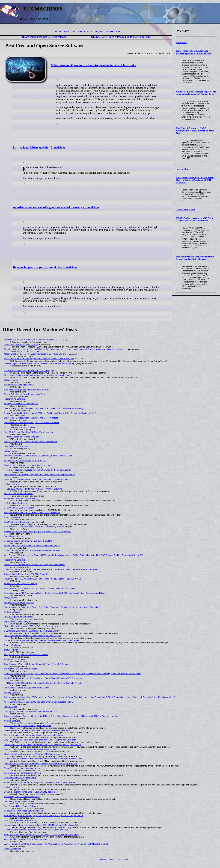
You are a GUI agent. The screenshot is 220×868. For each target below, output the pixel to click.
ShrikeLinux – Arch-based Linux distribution (23, 814)
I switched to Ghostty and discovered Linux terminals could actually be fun (37, 482)
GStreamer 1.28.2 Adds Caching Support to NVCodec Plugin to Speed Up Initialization (43, 747)
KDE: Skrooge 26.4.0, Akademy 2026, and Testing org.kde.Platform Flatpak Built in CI (42, 582)
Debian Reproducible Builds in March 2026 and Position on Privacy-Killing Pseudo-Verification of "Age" (50, 416)
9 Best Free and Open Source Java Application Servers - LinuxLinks (93, 65)
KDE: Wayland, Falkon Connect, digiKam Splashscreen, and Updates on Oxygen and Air (44, 818)
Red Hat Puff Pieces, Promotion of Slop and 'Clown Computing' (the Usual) (38, 534)
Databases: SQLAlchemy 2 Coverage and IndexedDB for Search (33, 553)
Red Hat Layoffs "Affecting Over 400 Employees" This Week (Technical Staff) (38, 366)
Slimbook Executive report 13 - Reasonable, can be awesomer (32, 515)
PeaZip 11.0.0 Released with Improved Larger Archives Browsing (33, 492)
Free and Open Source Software (19, 496)
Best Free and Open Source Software (21, 809)
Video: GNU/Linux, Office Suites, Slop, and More (26, 842)
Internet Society (184, 169)
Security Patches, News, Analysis (19, 605)
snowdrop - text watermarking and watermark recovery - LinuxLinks (56, 209)
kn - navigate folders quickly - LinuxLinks (39, 149)
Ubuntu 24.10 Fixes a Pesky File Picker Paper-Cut (121, 37)
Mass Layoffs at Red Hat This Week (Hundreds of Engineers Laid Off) (35, 357)
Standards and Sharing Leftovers (19, 388)
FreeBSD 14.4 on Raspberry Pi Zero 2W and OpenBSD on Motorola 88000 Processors (43, 681)
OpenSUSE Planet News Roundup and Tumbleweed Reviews (32, 425)
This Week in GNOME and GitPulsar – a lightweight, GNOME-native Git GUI (38, 459)
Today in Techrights (13, 520)
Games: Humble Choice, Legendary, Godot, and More (28, 468)
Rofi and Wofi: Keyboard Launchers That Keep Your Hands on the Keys (36, 833)
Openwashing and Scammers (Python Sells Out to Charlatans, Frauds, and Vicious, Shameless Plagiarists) (52, 610)
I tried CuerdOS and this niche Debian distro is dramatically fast (32, 638)
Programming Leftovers (15, 402)
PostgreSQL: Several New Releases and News (25, 397)
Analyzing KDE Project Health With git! (21, 501)
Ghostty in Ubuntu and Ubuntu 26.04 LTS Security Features (31, 444)
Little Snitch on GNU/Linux (16, 449)
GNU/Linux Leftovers (13, 539)
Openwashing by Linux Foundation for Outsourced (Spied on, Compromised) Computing (44, 411)
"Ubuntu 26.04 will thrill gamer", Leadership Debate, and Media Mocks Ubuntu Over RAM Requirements (51, 572)
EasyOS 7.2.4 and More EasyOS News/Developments (28, 435)
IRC (74, 31)
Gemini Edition (85, 31)
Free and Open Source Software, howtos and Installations (30, 752)
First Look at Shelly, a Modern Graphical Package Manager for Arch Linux (37, 378)
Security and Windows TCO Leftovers (21, 406)
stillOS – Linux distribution (16, 506)
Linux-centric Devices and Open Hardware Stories (27, 691)
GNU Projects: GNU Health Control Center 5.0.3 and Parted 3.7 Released (37, 667)
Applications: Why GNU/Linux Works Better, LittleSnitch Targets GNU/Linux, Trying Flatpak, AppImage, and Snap (55, 596)
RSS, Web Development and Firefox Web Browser (27, 392)
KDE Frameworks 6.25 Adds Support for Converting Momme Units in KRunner (195, 52)
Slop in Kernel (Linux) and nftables (20, 430)
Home (58, 31)
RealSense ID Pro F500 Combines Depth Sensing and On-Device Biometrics (195, 258)
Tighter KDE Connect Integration (19, 624)
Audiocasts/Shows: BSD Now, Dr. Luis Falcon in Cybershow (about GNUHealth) (40, 591)
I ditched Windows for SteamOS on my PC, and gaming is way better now (37, 733)
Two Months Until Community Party (20, 525)
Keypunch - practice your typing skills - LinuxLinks (45, 270)
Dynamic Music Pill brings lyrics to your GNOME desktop (29, 795)
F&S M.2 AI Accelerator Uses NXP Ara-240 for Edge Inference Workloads (195, 219)
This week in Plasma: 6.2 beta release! (45, 37)
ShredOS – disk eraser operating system (22, 771)
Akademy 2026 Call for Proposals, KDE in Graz (25, 463)
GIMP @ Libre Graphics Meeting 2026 (21, 347)
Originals (99, 31)
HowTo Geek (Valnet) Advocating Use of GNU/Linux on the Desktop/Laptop (38, 473)
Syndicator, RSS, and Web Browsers (21, 672)
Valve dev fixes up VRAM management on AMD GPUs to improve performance (39, 477)
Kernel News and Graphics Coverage (21, 586)
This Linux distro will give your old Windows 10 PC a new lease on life (35, 757)
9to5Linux (182, 42)
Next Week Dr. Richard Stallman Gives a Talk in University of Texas (34, 530)
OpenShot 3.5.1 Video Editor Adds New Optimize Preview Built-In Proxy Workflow (41, 766)
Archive (110, 31)
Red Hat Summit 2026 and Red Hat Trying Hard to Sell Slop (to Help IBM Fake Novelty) (43, 686)
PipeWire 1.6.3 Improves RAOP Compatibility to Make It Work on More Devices (195, 131)
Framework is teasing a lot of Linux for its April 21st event (30, 343)
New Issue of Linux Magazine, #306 (20, 780)
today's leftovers (11, 383)
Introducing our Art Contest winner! (20, 804)
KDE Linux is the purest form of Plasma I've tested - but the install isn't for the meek (41, 837)
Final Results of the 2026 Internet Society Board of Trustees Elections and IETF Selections (195, 180)
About (66, 31)
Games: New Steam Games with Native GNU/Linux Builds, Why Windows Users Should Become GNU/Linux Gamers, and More (61, 719)
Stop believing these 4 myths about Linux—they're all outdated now (34, 738)
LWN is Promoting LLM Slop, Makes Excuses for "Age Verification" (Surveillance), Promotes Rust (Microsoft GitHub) (56, 847)
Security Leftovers (12, 695)
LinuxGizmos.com (186, 210)
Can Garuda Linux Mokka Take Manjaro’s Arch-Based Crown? (32, 634)
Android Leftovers (12, 487)
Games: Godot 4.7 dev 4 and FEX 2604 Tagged (25, 577)
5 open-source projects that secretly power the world (28, 728)
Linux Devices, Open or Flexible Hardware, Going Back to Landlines (35, 567)
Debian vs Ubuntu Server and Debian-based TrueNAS (28, 544)
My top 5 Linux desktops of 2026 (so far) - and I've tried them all (33, 629)
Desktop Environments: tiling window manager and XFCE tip (31, 714)
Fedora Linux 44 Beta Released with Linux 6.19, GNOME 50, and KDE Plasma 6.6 (41, 828)
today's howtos (11, 454)
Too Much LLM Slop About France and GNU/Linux (27, 373)
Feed (119, 31)
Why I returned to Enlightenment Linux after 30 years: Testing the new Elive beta (40, 743)
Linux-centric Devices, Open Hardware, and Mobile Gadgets (31, 421)
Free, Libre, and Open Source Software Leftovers (26, 657)
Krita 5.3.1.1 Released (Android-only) (21, 823)
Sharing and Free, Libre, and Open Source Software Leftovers (32, 548)
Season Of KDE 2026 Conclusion (19, 511)
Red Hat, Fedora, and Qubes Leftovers (22, 440)
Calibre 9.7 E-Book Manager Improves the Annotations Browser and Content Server (196, 93)
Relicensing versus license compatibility (22, 799)
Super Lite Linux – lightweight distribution (22, 776)
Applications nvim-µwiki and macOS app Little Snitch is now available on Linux (39, 705)
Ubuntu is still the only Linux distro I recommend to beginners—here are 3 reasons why (43, 762)
